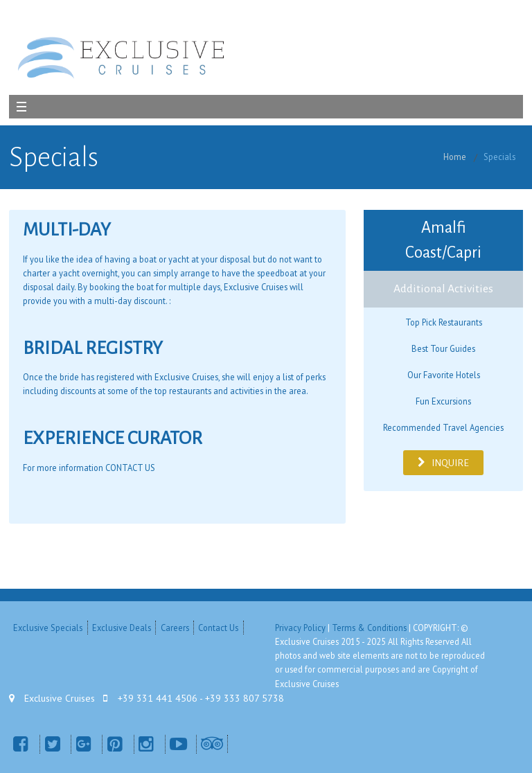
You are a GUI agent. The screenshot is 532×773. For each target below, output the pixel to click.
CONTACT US (130, 468)
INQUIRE (443, 463)
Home (455, 157)
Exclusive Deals (122, 628)
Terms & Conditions (369, 628)
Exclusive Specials (48, 628)
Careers (175, 628)
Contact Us (218, 628)
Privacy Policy (300, 628)
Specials (499, 157)
